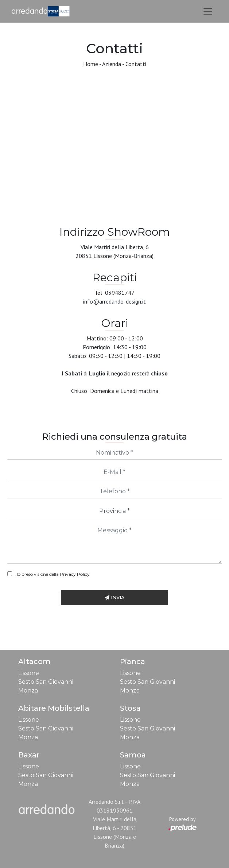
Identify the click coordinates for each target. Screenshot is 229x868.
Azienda (112, 64)
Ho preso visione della (52, 574)
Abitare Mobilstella (54, 708)
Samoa (133, 755)
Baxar (29, 755)
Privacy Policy (75, 574)
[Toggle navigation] (208, 11)
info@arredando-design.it (114, 301)
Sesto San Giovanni (46, 682)
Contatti (136, 64)
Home (91, 64)
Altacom (34, 661)
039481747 (120, 293)
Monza (28, 690)
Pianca (133, 661)
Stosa (130, 708)
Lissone (29, 673)
